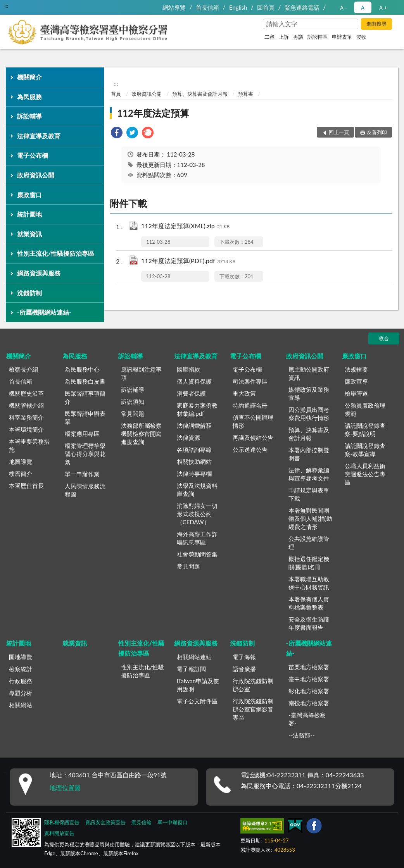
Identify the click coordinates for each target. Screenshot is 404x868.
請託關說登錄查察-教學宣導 (365, 450)
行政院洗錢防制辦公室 (253, 685)
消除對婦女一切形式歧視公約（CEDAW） (197, 514)
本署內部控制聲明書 (309, 454)
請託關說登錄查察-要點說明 (365, 430)
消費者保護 (191, 393)
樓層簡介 (21, 474)
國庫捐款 (188, 369)
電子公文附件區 (197, 701)
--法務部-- (301, 735)
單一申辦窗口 (173, 822)
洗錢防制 (29, 293)
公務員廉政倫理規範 (365, 409)
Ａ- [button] (343, 7)
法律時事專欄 (194, 474)
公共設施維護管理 (309, 543)
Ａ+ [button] (383, 7)
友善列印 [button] (377, 132)
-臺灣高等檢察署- (307, 719)
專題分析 (21, 693)
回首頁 (266, 7)
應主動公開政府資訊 (309, 373)
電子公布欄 (33, 155)
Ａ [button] (363, 7)
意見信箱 (142, 822)
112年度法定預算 (153, 113)
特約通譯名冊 (250, 405)
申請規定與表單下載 (309, 494)
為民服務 (29, 97)
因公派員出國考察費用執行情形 (309, 414)
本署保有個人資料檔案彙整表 (309, 603)
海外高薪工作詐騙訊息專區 (197, 538)
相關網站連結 (194, 657)
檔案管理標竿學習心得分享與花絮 (85, 454)
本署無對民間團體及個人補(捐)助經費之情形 (310, 518)
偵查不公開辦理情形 (253, 421)
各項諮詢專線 (194, 449)
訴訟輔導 (29, 116)
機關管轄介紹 (26, 405)
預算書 (246, 94)
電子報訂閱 (191, 669)
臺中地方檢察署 (309, 679)
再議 (298, 37)
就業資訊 (29, 234)
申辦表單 (342, 37)
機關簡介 (29, 77)
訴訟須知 (133, 401)
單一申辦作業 (82, 474)
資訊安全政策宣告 (105, 822)
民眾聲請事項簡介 (85, 397)
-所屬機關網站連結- (44, 312)
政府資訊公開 (36, 175)
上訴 (284, 37)
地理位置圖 (65, 788)
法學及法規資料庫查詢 (197, 490)
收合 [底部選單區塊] (384, 338)
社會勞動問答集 (197, 554)
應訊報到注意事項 (141, 373)
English (238, 7)
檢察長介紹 (23, 369)
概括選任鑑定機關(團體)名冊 (309, 563)
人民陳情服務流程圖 (85, 490)
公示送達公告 (250, 449)
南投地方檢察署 (309, 703)
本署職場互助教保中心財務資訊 (309, 583)
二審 (269, 37)
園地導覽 (21, 657)
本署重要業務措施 (29, 445)
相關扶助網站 (194, 462)
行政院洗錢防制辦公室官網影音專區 (253, 709)
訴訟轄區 (318, 37)
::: (6, 6)
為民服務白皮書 (85, 381)
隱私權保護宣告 (62, 822)
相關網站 (21, 705)
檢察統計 (21, 669)
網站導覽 (174, 7)
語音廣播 (244, 669)
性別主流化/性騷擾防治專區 (56, 253)
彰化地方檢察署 (309, 691)
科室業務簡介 (26, 417)
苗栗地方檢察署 (309, 667)
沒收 (361, 37)
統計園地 (29, 214)
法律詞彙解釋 (194, 425)
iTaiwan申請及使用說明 (198, 685)
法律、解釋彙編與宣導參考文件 (309, 474)
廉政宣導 (356, 381)
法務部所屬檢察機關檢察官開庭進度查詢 (141, 434)
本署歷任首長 (26, 486)
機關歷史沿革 (26, 393)
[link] (117, 133)
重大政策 (244, 393)
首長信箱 (207, 7)
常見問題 (133, 413)
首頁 (116, 94)
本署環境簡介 (26, 429)
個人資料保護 (194, 381)
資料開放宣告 (59, 833)
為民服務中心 (82, 369)
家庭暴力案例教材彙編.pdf (197, 409)
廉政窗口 (29, 195)
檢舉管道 (356, 393)
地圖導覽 (21, 462)
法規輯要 (356, 369)
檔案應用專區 (82, 434)
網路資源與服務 (39, 273)
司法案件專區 (250, 381)
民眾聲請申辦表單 (85, 418)
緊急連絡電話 (302, 7)
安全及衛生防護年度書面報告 (309, 623)
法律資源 (188, 437)
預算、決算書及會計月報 (200, 94)
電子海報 (244, 657)
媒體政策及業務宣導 (309, 394)
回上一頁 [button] (339, 132)
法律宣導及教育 (39, 136)
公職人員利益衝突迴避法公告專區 (365, 474)
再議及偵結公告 (253, 437)
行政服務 (21, 681)
